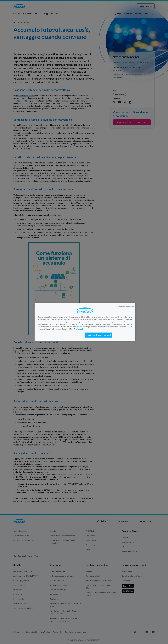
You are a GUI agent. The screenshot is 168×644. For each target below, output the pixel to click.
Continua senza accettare (125, 306)
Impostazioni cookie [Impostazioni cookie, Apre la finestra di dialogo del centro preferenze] (75, 335)
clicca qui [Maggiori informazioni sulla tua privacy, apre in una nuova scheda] (79, 329)
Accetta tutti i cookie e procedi (99, 335)
